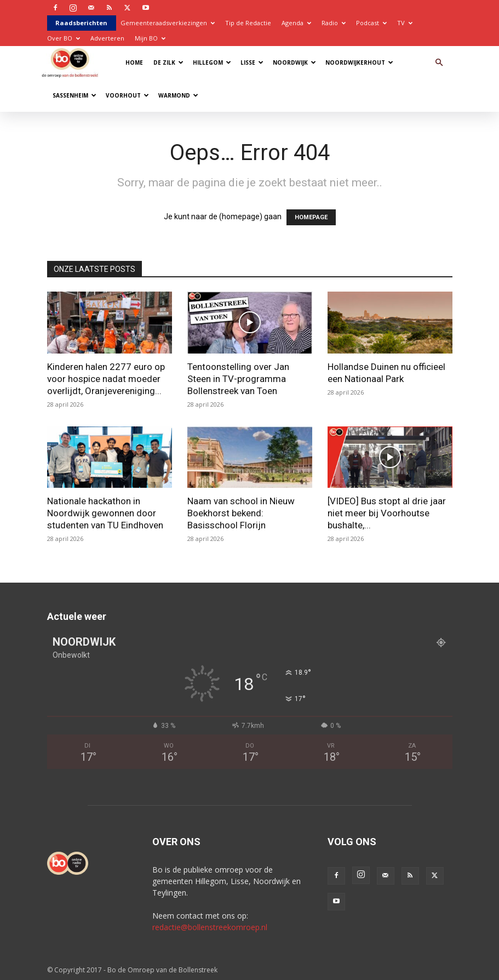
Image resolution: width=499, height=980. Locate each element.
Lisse (252, 62)
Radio (334, 23)
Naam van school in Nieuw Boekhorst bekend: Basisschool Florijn (241, 513)
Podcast (371, 23)
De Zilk (168, 62)
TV (405, 23)
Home (134, 62)
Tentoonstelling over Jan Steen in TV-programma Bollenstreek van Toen (238, 379)
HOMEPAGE (311, 217)
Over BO (64, 38)
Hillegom (212, 62)
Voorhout (127, 95)
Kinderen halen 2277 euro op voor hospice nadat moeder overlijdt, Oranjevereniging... (106, 379)
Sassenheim (74, 95)
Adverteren (107, 38)
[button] (439, 63)
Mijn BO (150, 38)
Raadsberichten (81, 23)
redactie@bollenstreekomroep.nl (210, 927)
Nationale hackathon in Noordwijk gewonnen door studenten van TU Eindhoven (105, 513)
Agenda (296, 23)
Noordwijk (294, 62)
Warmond (178, 95)
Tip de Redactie (248, 23)
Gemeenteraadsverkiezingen (168, 23)
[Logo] (73, 62)
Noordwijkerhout (359, 62)
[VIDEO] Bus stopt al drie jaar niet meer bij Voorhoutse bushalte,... (387, 513)
